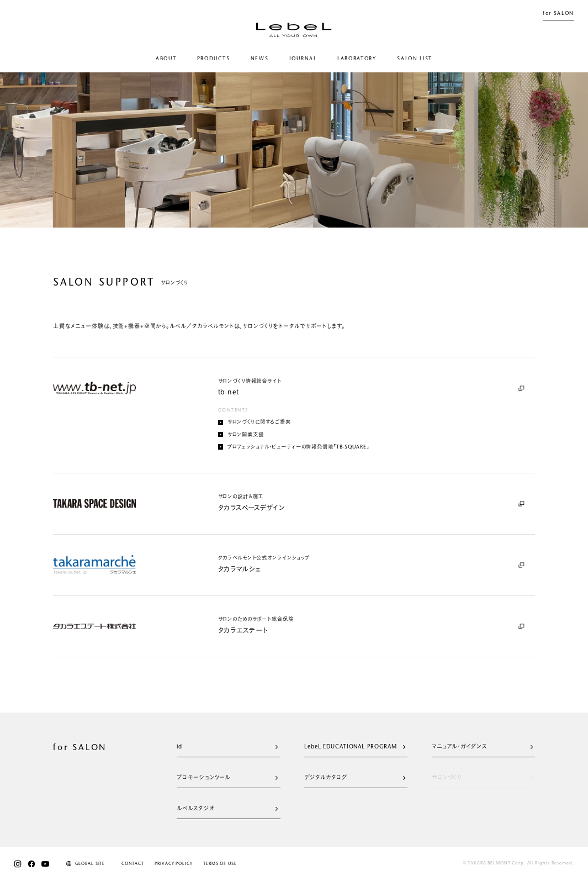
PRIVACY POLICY (173, 864)
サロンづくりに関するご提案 (255, 423)
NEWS (260, 59)
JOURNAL (303, 59)
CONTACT (133, 864)
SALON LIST (415, 59)
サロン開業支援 (241, 435)
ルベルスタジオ (227, 809)
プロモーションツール (227, 778)
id (227, 747)
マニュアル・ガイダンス (483, 747)
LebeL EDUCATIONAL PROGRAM (355, 747)
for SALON (558, 14)
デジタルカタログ (355, 778)
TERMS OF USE (220, 864)
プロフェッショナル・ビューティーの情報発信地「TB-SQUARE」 (294, 447)
